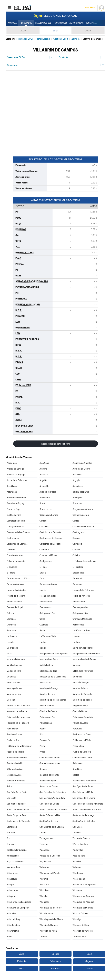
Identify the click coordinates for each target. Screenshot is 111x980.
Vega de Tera (79, 856)
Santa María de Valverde (18, 821)
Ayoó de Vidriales (48, 492)
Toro (9, 838)
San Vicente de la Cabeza (52, 827)
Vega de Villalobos (15, 862)
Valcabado (44, 850)
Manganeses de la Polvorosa (86, 654)
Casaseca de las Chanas (18, 532)
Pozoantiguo (78, 746)
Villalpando (12, 896)
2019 (23, 31)
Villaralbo (11, 913)
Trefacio (43, 844)
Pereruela (77, 729)
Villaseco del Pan (81, 925)
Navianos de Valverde (17, 711)
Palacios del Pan (47, 717)
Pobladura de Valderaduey (19, 746)
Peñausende (13, 729)
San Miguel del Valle (16, 804)
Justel (42, 630)
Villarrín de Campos (49, 925)
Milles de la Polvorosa (83, 671)
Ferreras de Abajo (15, 584)
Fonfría (43, 590)
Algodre (43, 469)
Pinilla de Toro (13, 740)
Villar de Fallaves (80, 913)
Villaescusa (12, 879)
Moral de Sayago (80, 682)
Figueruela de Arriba (16, 590)
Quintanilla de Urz (15, 763)
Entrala (43, 573)
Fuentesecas (46, 607)
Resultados (26, 23)
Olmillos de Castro (48, 711)
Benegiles (77, 498)
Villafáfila (44, 879)
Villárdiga (77, 919)
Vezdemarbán (13, 867)
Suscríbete (90, 8)
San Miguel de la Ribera (84, 798)
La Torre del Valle (48, 636)
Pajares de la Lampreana (19, 717)
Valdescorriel (13, 856)
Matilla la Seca (46, 665)
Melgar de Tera (14, 671)
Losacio (10, 642)
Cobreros (11, 550)
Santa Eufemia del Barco (51, 815)
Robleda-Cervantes (16, 781)
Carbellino (44, 527)
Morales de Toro (47, 694)
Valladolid (55, 968)
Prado (42, 752)
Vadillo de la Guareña (17, 850)
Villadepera (78, 873)
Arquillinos (12, 486)
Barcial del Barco (81, 492)
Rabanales (78, 763)
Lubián (43, 642)
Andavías (44, 475)
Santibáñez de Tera (49, 821)
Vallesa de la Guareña (50, 856)
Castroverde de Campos (51, 538)
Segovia (89, 961)
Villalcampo (12, 890)
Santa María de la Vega (83, 815)
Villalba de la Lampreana (84, 885)
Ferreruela (78, 584)
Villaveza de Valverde (83, 931)
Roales (76, 775)
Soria (22, 968)
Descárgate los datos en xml (55, 444)
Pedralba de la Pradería (18, 723)
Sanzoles (11, 833)
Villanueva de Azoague (83, 902)
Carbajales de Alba (16, 527)
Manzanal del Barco (49, 659)
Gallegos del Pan (47, 613)
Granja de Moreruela (82, 619)
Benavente (45, 498)
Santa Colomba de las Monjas (53, 810)
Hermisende (78, 625)
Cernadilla (77, 544)
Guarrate (44, 625)
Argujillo (76, 480)
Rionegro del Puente (49, 775)
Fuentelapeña (46, 602)
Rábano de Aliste (15, 769)
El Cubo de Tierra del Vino (85, 561)
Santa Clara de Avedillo (18, 810)
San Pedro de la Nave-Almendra (88, 804)
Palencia (22, 961)
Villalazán (44, 885)
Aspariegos (78, 486)
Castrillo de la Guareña (50, 532)
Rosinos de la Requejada (84, 781)
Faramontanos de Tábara (19, 579)
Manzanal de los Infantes (84, 659)
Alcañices (44, 463)
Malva (9, 654)
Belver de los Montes (16, 498)
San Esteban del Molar (83, 792)
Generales (91, 23)
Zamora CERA (79, 937)
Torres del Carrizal (81, 838)
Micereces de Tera (48, 671)
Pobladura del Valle (82, 740)
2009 (88, 31)
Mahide (43, 648)
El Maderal (12, 567)
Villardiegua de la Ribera (51, 919)
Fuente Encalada (14, 602)
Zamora (43, 937)
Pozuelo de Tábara (16, 752)
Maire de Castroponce (83, 648)
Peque (43, 729)
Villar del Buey (13, 919)
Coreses (76, 550)
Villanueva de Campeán (18, 908)
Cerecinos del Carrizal (50, 544)
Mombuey (77, 677)
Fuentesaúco (79, 602)
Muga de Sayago (80, 706)
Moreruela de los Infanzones (53, 700)
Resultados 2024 (44, 23)
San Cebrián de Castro (17, 792)
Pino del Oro (45, 740)
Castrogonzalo (79, 532)
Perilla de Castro (14, 734)
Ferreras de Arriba (48, 584)
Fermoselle (78, 579)
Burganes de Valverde (83, 509)
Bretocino (77, 503)
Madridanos (12, 648)
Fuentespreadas (80, 607)
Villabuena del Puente (50, 873)
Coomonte (44, 550)
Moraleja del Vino (15, 688)
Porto (42, 746)
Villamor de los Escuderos (19, 902)
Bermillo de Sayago (16, 503)
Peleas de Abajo (80, 723)
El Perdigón (78, 567)
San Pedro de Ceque (49, 804)
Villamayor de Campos (83, 896)
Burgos (55, 954)
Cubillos (76, 555)
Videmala (77, 867)
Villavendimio (13, 931)
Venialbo (77, 862)
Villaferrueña (79, 879)
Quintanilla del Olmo (82, 758)
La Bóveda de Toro (81, 630)
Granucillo (11, 625)
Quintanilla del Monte (49, 758)
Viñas (9, 937)
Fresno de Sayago (48, 596)
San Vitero (78, 827)
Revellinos (77, 769)
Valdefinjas (78, 850)
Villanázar (44, 902)
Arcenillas (77, 475)
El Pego (43, 567)
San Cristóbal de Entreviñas (53, 792)
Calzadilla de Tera (81, 515)
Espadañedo (78, 573)
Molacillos (11, 677)
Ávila (22, 954)
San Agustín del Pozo (83, 786)
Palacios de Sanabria (83, 717)
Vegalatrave (45, 862)
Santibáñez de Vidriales (84, 821)
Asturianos (12, 492)
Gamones (11, 619)
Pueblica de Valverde (17, 758)
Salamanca (55, 961)
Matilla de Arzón (14, 665)
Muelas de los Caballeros (18, 706)
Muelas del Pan (47, 706)
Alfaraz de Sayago (15, 469)
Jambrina (11, 630)
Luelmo (76, 642)
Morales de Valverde (82, 694)
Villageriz (11, 885)
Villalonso (77, 890)
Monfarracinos (14, 682)
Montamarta (45, 682)
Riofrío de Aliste (14, 775)
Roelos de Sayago (48, 781)
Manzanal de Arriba (16, 659)
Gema (42, 619)
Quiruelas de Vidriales (50, 763)
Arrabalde (44, 486)
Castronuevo (13, 538)
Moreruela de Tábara (83, 700)
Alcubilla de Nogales (82, 463)
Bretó (42, 503)
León (89, 954)
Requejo (43, 769)
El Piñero (11, 573)
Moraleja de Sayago (49, 688)
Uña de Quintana (80, 844)
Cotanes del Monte (48, 555)
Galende (11, 613)
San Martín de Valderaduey (52, 798)
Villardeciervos (47, 913)
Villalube (44, 896)
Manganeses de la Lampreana (54, 654)
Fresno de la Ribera (16, 596)
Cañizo (76, 521)
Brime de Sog (13, 509)
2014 (55, 31)
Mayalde (77, 665)
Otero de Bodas (80, 711)
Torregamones (47, 838)
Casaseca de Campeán (83, 527)
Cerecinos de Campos (17, 544)
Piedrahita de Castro (82, 734)
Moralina (11, 700)
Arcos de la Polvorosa (17, 480)
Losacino (77, 636)
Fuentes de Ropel (15, 607)
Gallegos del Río (80, 613)
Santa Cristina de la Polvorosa (87, 810)
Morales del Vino (80, 688)
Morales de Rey (14, 694)
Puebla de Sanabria (82, 752)
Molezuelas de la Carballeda (53, 677)
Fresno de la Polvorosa (83, 590)
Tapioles (77, 833)
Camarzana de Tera (16, 521)
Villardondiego (13, 925)
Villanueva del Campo (83, 908)
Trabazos (11, 844)
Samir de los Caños (49, 786)
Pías (42, 734)
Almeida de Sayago (16, 475)
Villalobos (44, 890)
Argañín (43, 480)
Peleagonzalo (46, 723)
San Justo (11, 798)
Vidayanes (44, 867)
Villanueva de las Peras (51, 908)
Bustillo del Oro (14, 515)
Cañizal (43, 521)
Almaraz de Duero (81, 469)
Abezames (12, 463)
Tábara (43, 833)
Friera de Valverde (81, 596)
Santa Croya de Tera (16, 815)
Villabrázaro (12, 873)
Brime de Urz (46, 509)
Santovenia (12, 827)
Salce (9, 786)
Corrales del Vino (15, 555)
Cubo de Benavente (16, 561)
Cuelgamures (46, 561)
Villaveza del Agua (48, 931)
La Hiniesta (12, 636)
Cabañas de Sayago (49, 515)
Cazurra (76, 538)
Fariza (42, 579)
